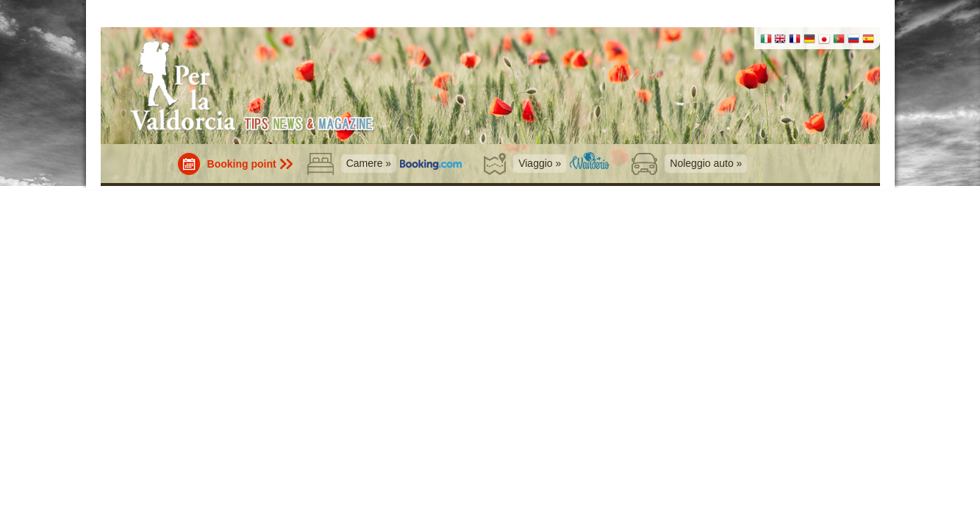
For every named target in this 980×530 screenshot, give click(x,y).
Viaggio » (540, 163)
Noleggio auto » (706, 163)
